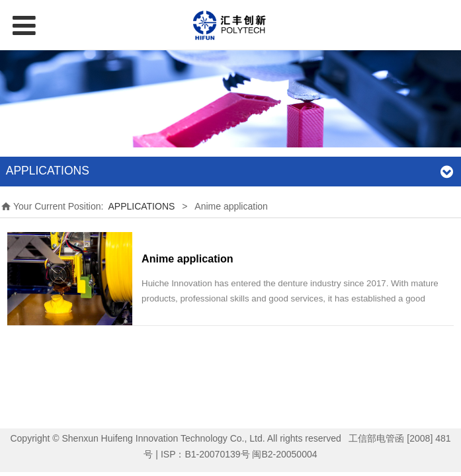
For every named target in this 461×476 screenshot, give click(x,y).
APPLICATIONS (141, 206)
